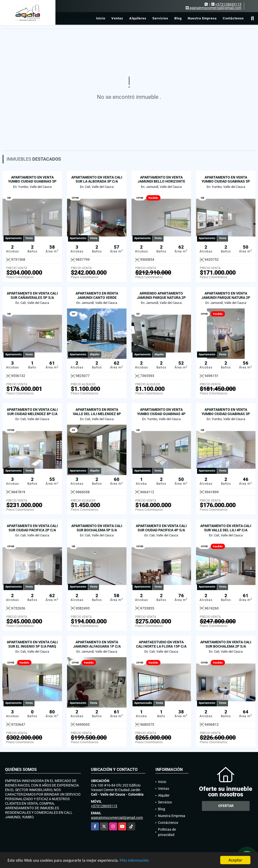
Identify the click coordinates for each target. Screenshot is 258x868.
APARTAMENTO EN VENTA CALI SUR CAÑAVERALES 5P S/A (32, 295)
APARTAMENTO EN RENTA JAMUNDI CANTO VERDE (97, 295)
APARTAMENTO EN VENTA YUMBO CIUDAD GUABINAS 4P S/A (161, 414)
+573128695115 (228, 4)
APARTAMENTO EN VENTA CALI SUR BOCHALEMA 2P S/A (226, 644)
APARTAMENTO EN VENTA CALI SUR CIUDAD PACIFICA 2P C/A (32, 528)
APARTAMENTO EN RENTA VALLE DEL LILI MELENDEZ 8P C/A (97, 414)
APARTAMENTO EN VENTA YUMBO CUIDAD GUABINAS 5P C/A (32, 182)
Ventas (117, 18)
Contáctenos (233, 18)
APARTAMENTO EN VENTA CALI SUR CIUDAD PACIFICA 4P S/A (161, 528)
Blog (178, 18)
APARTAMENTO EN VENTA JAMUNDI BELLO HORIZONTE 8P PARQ (161, 182)
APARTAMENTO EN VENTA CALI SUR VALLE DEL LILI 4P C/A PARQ (226, 530)
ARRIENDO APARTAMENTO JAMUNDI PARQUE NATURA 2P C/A (161, 298)
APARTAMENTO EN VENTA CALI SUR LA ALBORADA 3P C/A (97, 179)
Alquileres (138, 18)
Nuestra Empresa (202, 18)
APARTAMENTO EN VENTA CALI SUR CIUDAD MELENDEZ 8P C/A (32, 412)
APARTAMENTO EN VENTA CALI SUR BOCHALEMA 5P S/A (97, 528)
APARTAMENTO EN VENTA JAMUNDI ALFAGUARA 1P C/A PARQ (97, 646)
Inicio (101, 18)
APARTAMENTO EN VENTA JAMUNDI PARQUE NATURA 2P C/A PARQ (226, 298)
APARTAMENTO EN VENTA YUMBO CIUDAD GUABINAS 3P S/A (226, 414)
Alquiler (164, 795)
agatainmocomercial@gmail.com (117, 818)
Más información (134, 861)
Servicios (160, 18)
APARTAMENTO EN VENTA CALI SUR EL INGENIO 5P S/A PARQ (32, 644)
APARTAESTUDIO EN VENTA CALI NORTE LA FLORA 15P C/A (161, 644)
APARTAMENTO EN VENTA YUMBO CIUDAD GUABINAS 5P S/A (226, 182)
